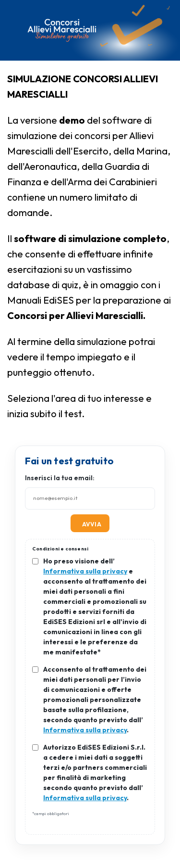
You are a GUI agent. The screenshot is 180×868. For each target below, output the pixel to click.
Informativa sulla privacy (85, 571)
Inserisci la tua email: (60, 478)
